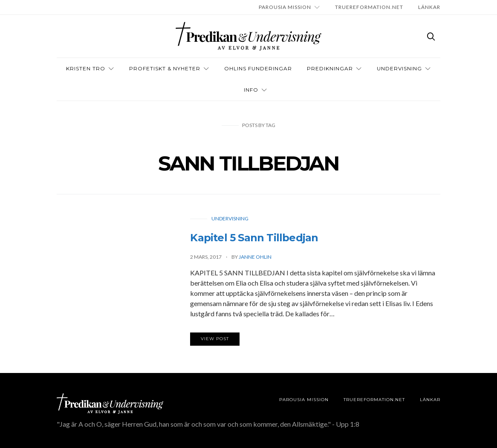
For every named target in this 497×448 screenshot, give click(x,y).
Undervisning (399, 68)
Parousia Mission (285, 7)
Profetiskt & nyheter (165, 68)
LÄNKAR (429, 7)
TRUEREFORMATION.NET (369, 7)
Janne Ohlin (255, 257)
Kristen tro (86, 68)
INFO (251, 90)
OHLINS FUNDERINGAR (258, 68)
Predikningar (330, 68)
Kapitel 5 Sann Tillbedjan (254, 238)
